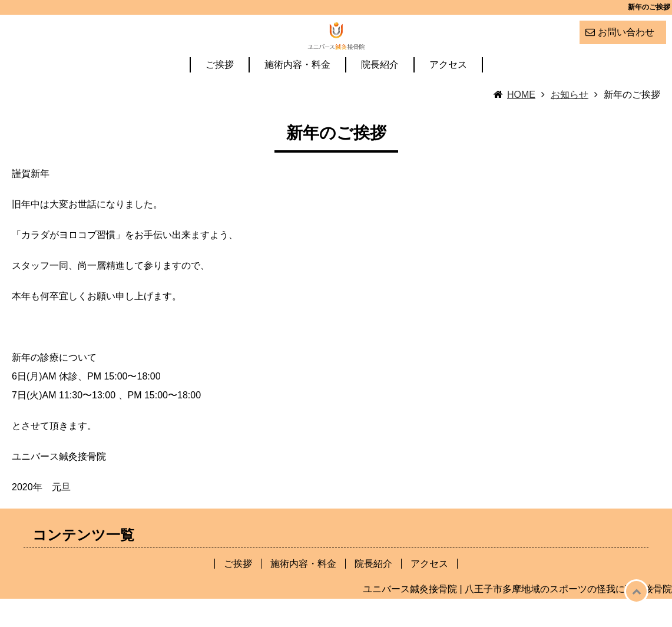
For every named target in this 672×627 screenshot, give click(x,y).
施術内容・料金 (297, 93)
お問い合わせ (626, 32)
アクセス (448, 93)
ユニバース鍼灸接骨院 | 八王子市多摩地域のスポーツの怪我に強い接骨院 (517, 617)
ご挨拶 (220, 93)
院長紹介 (380, 93)
